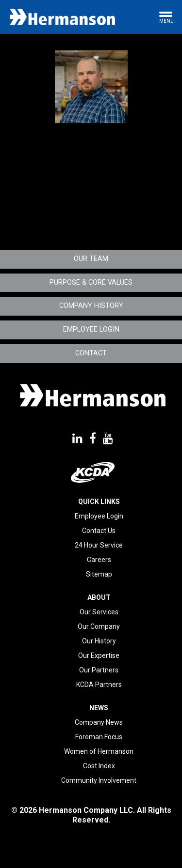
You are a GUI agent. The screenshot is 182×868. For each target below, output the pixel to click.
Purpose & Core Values (91, 282)
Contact (91, 353)
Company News (99, 722)
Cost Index (99, 766)
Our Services (99, 612)
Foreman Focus (99, 737)
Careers (99, 560)
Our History (99, 641)
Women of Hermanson (99, 751)
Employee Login (91, 329)
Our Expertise (99, 655)
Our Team (91, 259)
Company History (91, 306)
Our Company (99, 626)
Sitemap (99, 574)
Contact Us (99, 531)
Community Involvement (99, 780)
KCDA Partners (99, 685)
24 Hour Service (99, 545)
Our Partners (99, 670)
